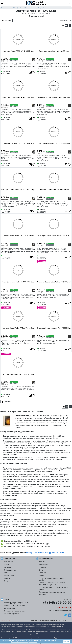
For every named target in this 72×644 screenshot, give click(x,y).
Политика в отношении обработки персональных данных (52, 584)
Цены (6, 573)
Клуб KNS (42, 562)
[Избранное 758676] (69, 257)
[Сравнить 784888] (66, 303)
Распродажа (44, 565)
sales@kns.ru (66, 607)
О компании (8, 562)
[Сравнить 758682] (66, 165)
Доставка (42, 573)
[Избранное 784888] (69, 303)
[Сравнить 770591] (31, 211)
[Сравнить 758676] (66, 257)
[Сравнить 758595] (66, 72)
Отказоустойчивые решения (14, 611)
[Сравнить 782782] (31, 395)
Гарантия (42, 567)
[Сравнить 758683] (31, 118)
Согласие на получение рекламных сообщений (52, 593)
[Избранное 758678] (69, 211)
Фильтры (7, 21)
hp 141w (41, 553)
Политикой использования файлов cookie (24, 642)
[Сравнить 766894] (66, 118)
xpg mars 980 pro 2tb (56, 553)
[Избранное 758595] (69, 72)
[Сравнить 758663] (31, 165)
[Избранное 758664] (34, 72)
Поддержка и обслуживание (14, 605)
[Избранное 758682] (69, 165)
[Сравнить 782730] (31, 349)
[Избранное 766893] (34, 303)
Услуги (6, 565)
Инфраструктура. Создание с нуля (17, 603)
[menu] (2, 3)
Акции (41, 575)
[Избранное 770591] (34, 211)
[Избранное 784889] (69, 349)
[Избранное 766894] (69, 118)
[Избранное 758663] (34, 165)
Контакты (7, 567)
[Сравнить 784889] (66, 349)
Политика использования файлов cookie (52, 579)
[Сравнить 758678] (66, 211)
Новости (7, 578)
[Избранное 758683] (34, 118)
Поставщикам (9, 575)
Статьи (6, 581)
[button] (63, 26)
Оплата (42, 570)
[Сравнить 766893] (31, 303)
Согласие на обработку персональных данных (53, 588)
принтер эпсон (32, 553)
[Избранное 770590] (34, 257)
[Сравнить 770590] (31, 257)
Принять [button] (66, 641)
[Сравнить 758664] (31, 72)
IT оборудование (10, 570)
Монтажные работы (11, 614)
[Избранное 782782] (34, 395)
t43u (46, 553)
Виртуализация (9, 608)
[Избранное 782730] (34, 349)
